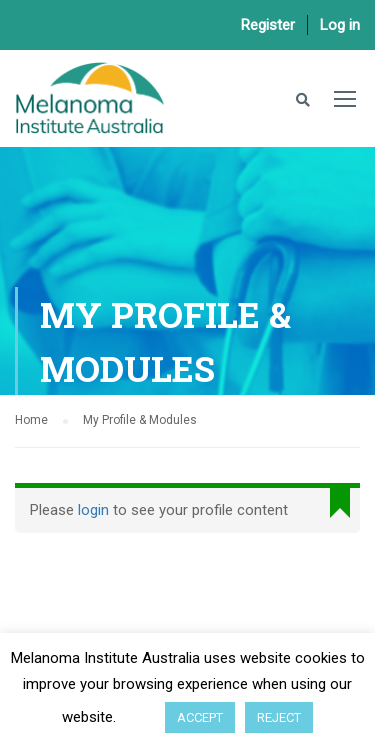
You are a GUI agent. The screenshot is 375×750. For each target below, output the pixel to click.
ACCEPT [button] (200, 717)
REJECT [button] (279, 717)
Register (268, 25)
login (93, 510)
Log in (340, 25)
